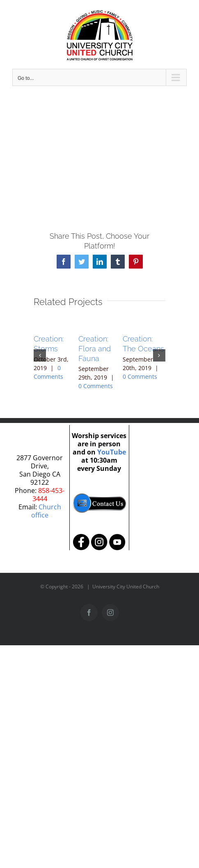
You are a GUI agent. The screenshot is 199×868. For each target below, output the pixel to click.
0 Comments (96, 386)
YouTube (112, 452)
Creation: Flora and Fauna (95, 349)
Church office (46, 511)
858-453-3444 (49, 495)
